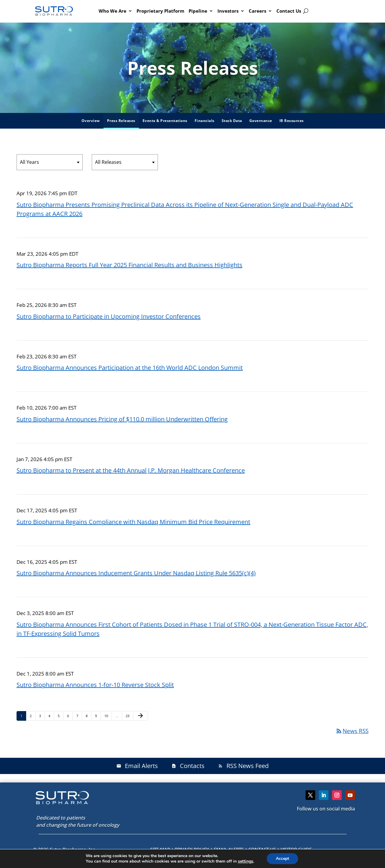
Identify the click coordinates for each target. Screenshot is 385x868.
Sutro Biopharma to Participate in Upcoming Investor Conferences (109, 316)
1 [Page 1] (23, 716)
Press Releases (121, 121)
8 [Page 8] (88, 716)
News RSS (352, 731)
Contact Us (289, 11)
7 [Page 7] (79, 716)
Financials (205, 121)
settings (246, 861)
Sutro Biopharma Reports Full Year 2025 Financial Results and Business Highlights (129, 265)
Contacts (188, 766)
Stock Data (232, 121)
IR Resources (292, 121)
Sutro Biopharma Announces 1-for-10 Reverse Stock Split (95, 685)
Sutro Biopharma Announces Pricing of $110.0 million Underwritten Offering (122, 419)
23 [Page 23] (129, 716)
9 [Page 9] (98, 716)
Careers (257, 11)
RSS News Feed (243, 766)
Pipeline (198, 11)
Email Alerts (137, 766)
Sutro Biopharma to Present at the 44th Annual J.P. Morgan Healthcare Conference (131, 470)
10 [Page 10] (108, 716)
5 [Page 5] (60, 716)
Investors (228, 11)
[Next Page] (140, 716)
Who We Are (112, 11)
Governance (261, 121)
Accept (282, 859)
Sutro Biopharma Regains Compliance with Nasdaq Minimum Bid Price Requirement (133, 522)
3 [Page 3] (42, 716)
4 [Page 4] (51, 716)
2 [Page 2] (32, 716)
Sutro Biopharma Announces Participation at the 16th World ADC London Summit (130, 368)
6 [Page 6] (70, 716)
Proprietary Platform (160, 11)
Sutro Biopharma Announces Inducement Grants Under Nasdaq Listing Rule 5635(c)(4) (136, 573)
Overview (91, 121)
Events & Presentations (165, 121)
